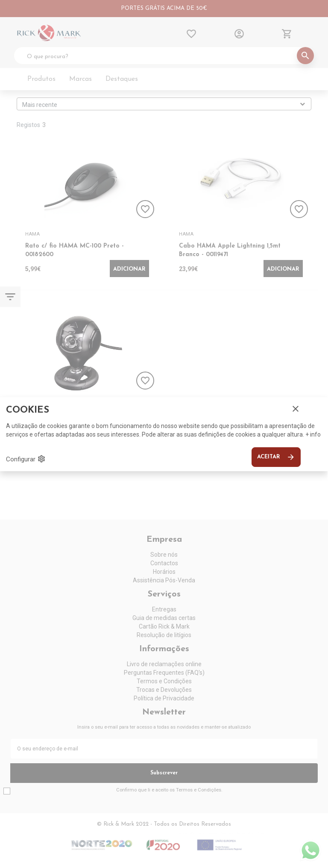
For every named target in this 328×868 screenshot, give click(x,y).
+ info (313, 434)
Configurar (26, 459)
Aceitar (276, 457)
